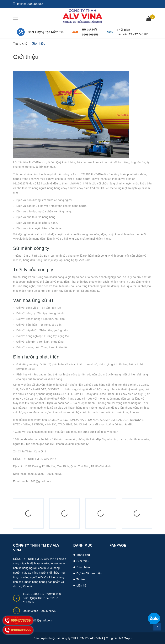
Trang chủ (83, 555)
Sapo (128, 638)
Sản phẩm (83, 567)
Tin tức (81, 579)
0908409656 (35, 4)
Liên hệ (81, 585)
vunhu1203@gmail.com (37, 620)
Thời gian (123, 30)
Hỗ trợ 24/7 (90, 29)
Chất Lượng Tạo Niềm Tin (46, 32)
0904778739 (49, 611)
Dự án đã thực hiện (89, 573)
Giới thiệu (26, 57)
